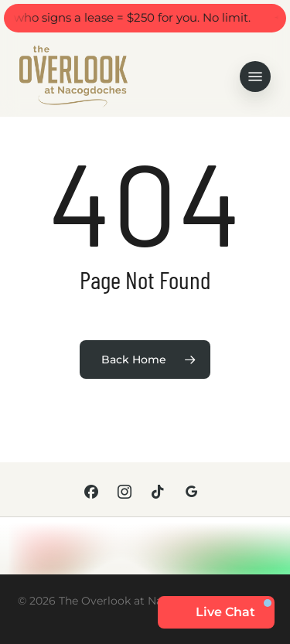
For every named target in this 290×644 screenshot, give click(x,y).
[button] (255, 77)
